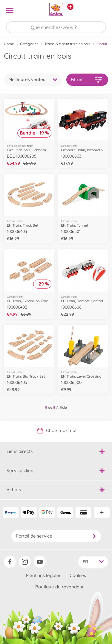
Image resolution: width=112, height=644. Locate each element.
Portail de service (56, 536)
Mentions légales (44, 575)
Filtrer (86, 80)
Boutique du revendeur (60, 587)
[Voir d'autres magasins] (70, 7)
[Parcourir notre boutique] (56, 27)
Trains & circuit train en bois (67, 44)
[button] (99, 10)
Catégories (29, 44)
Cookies (78, 575)
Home (9, 44)
